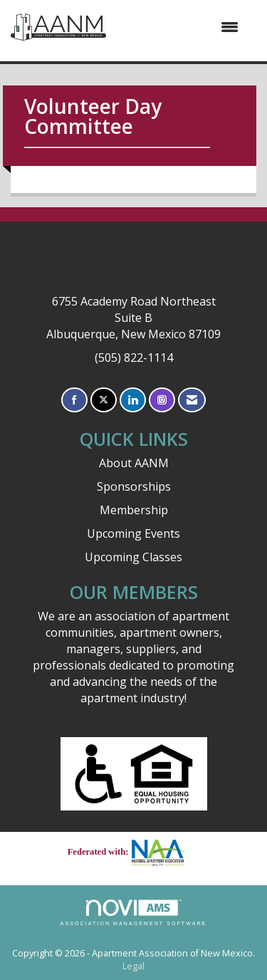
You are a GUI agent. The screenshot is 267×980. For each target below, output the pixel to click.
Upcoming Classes (133, 557)
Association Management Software (134, 913)
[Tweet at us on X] (104, 400)
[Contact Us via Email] (192, 400)
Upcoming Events (133, 533)
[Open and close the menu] (179, 27)
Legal (133, 966)
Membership (134, 510)
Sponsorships (134, 486)
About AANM (134, 463)
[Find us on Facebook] (74, 400)
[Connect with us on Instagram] (162, 400)
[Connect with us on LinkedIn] (133, 400)
